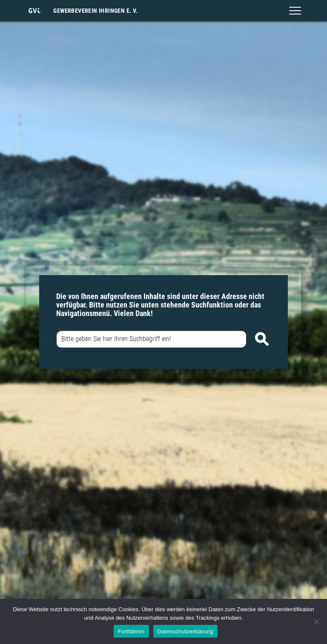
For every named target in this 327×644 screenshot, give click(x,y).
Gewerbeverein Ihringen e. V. (95, 11)
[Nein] (316, 621)
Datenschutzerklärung (185, 631)
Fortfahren (131, 631)
